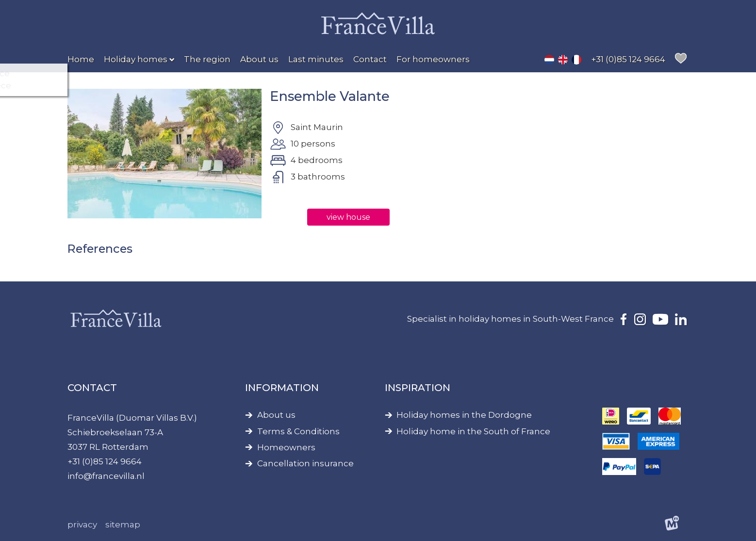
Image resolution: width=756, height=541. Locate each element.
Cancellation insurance (305, 464)
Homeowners (286, 448)
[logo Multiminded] (672, 525)
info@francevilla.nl (106, 476)
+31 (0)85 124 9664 (105, 461)
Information (282, 388)
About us (276, 415)
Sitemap (123, 525)
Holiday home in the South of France (473, 432)
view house (348, 217)
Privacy (82, 525)
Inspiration (418, 388)
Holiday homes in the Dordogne (464, 415)
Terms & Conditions (298, 432)
